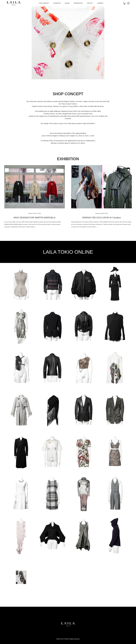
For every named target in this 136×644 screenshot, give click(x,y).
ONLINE (67, 3)
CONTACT (90, 3)
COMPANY (100, 3)
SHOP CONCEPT (44, 3)
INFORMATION (78, 3)
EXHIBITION (57, 3)
